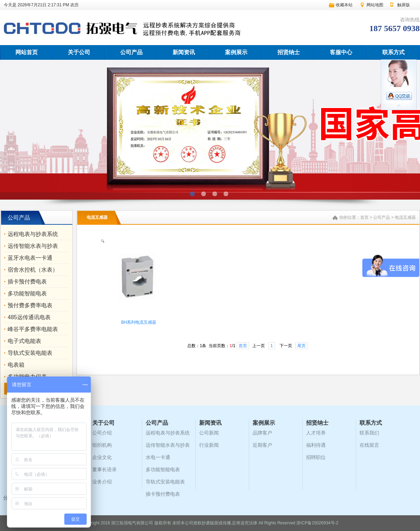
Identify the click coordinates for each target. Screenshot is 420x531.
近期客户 (262, 445)
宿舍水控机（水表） (33, 270)
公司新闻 (209, 433)
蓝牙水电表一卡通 (30, 258)
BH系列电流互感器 (139, 322)
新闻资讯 (184, 52)
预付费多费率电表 (30, 305)
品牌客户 (262, 433)
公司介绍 (102, 433)
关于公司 (79, 52)
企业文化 (102, 457)
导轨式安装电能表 (30, 353)
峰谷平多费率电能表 (33, 329)
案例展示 (236, 52)
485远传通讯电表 (29, 317)
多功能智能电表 (27, 293)
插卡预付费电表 (27, 282)
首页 (364, 217)
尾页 (302, 346)
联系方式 (393, 52)
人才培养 (316, 433)
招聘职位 (316, 457)
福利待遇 (316, 445)
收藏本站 (344, 5)
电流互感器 (405, 217)
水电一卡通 (158, 457)
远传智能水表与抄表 (33, 246)
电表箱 (16, 365)
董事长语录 (104, 469)
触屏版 (404, 5)
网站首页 (27, 52)
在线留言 (369, 445)
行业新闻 (209, 445)
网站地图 (375, 5)
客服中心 (341, 52)
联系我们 (369, 433)
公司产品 (131, 52)
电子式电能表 (24, 341)
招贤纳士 (289, 52)
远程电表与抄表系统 (33, 234)
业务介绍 (102, 482)
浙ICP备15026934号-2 (317, 523)
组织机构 (102, 445)
